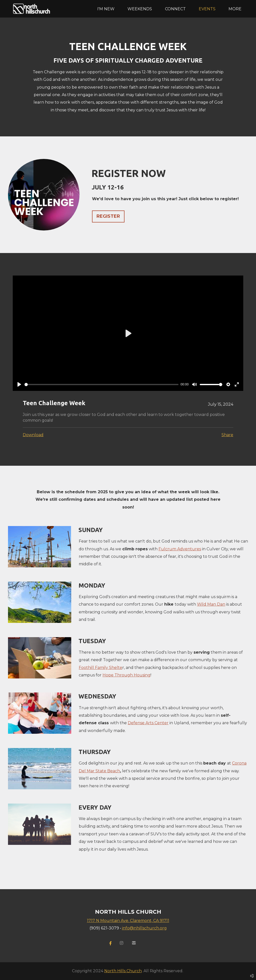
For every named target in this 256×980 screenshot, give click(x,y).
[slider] (101, 385)
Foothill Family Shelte (100, 668)
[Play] (19, 384)
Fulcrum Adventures (180, 549)
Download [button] (33, 435)
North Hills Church (123, 971)
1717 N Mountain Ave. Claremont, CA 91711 (128, 921)
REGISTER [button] (108, 216)
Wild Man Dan (211, 604)
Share (227, 435)
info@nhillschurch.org (144, 928)
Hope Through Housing (126, 675)
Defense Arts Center (148, 723)
